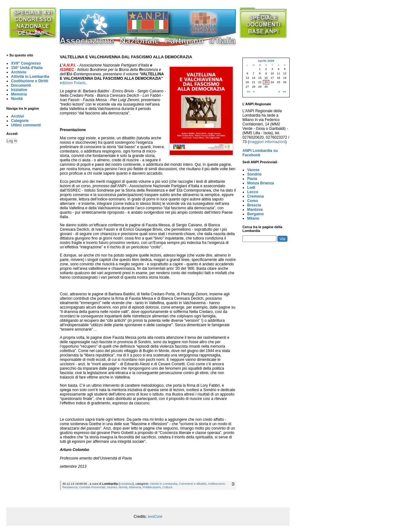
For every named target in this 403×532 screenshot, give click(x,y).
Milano (253, 218)
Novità (17, 99)
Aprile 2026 (266, 61)
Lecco (253, 192)
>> (284, 92)
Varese (253, 170)
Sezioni (112, 487)
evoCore (155, 517)
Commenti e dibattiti (193, 484)
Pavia (252, 179)
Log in (12, 141)
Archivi (17, 116)
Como (253, 201)
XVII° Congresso (26, 63)
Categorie (20, 121)
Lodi (251, 188)
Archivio (19, 72)
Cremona (255, 196)
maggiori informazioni (267, 142)
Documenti (21, 85)
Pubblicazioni (152, 487)
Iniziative (19, 90)
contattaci (126, 484)
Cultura (167, 487)
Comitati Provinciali (92, 487)
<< (249, 92)
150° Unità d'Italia (27, 68)
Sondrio (254, 174)
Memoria (19, 94)
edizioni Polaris (73, 83)
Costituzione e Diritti (30, 81)
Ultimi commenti (26, 125)
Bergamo (255, 214)
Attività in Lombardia (30, 77)
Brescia (254, 205)
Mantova (255, 210)
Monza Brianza (261, 183)
